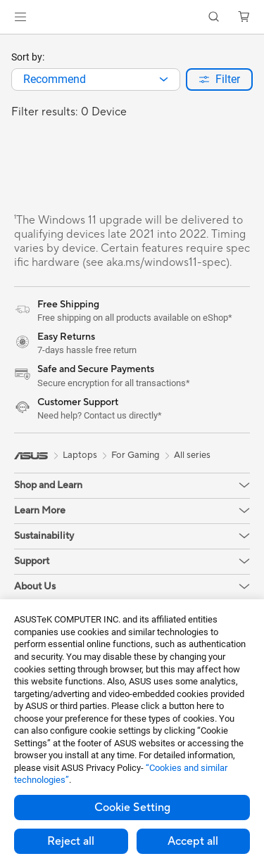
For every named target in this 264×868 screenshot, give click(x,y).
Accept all (193, 841)
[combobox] (96, 79)
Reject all (71, 841)
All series (192, 455)
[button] (20, 17)
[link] (132, 17)
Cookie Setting (132, 808)
